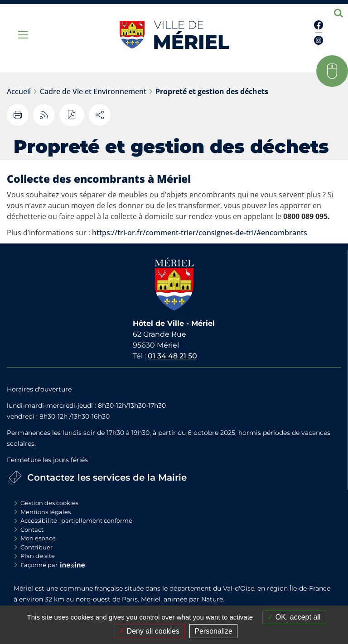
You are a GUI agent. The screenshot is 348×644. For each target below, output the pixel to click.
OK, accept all (294, 617)
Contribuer (36, 547)
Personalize (213, 631)
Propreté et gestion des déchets (212, 91)
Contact (32, 530)
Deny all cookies (149, 631)
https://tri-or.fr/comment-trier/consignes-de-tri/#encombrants (200, 233)
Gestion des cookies (49, 503)
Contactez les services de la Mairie (107, 477)
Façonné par (39, 565)
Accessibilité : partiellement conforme (76, 520)
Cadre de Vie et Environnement (93, 91)
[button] (332, 71)
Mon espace (38, 538)
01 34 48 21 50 (172, 356)
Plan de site (38, 556)
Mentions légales (46, 512)
